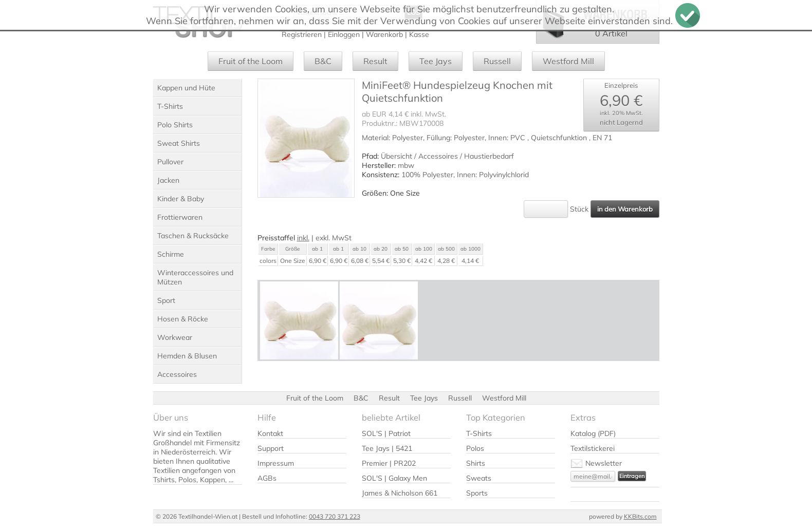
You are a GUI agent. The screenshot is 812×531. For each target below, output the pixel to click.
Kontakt (270, 433)
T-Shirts (170, 106)
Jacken (168, 180)
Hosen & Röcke (183, 319)
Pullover (170, 162)
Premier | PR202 (389, 463)
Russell (497, 61)
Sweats (479, 478)
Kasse (419, 34)
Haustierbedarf (489, 156)
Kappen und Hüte (186, 88)
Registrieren (302, 34)
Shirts (476, 463)
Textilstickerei (593, 448)
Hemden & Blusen (187, 356)
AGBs (267, 478)
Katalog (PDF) (593, 433)
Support (271, 448)
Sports (477, 493)
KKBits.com (640, 516)
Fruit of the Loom (251, 61)
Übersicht (396, 156)
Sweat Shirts (179, 143)
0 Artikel (611, 33)
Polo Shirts (175, 125)
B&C (323, 61)
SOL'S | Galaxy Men (394, 478)
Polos (475, 448)
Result (375, 61)
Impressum (276, 463)
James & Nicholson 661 (400, 493)
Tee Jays (436, 61)
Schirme (171, 254)
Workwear (175, 337)
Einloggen (344, 34)
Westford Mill (568, 61)
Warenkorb (384, 34)
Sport (166, 300)
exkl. (323, 238)
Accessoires (177, 374)
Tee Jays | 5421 (387, 448)
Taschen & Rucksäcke (193, 236)
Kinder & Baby (181, 199)
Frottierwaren (180, 217)
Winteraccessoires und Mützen (195, 277)
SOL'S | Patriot (386, 433)
